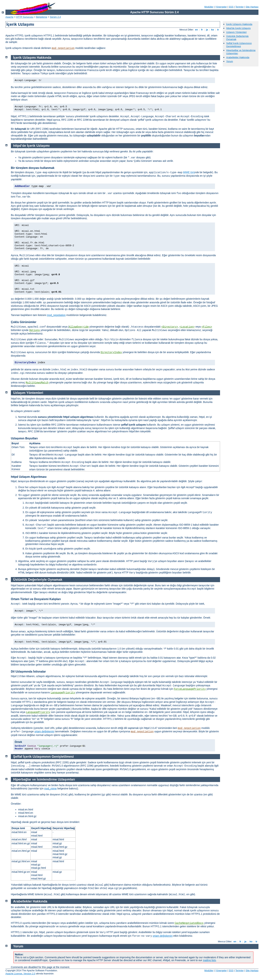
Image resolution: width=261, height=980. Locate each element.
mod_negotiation (63, 48)
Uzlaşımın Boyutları (24, 438)
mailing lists (209, 960)
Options (35, 330)
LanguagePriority (63, 693)
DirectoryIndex (111, 352)
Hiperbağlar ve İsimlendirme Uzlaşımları (44, 779)
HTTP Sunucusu (25, 17)
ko (213, 30)
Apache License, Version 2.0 (20, 974)
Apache (9, 17)
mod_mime (50, 788)
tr (218, 30)
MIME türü (189, 172)
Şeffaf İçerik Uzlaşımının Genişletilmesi (239, 45)
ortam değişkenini (44, 731)
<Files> (207, 327)
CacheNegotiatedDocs (189, 923)
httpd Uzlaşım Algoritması (29, 477)
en (196, 30)
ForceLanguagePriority (190, 689)
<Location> (187, 327)
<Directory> (170, 327)
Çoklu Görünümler (24, 322)
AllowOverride (79, 327)
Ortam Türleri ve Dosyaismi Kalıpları (36, 599)
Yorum (230, 61)
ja (207, 30)
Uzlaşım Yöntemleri (236, 32)
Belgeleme (42, 17)
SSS (231, 7)
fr (202, 30)
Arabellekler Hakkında (238, 57)
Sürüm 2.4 (55, 17)
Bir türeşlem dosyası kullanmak (33, 168)
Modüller (209, 7)
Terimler (239, 7)
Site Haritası (252, 7)
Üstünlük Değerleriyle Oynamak (38, 580)
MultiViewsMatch (37, 383)
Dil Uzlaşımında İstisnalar (28, 672)
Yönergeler (221, 7)
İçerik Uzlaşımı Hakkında (239, 24)
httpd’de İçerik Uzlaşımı (238, 28)
